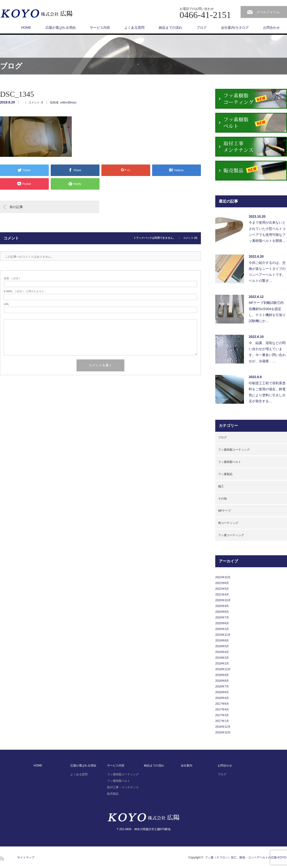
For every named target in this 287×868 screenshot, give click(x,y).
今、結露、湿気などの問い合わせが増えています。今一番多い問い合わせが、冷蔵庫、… (267, 352)
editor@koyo (68, 102)
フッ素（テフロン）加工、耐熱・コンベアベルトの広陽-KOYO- (246, 857)
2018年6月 (222, 692)
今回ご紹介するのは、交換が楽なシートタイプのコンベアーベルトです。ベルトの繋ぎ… (267, 272)
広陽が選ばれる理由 (61, 28)
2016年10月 (223, 732)
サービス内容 (100, 28)
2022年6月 (222, 583)
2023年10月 (223, 577)
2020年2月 (222, 629)
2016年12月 (223, 727)
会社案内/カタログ (235, 28)
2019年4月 (222, 652)
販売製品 (113, 794)
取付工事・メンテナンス (123, 787)
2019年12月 (223, 635)
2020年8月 (222, 612)
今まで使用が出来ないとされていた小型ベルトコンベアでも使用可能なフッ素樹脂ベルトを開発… (267, 232)
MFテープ (224, 511)
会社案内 (187, 766)
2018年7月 (222, 686)
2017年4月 (222, 709)
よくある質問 (134, 28)
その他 (222, 499)
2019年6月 (222, 641)
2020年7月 (222, 618)
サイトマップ (26, 857)
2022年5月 (222, 589)
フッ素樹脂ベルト (230, 462)
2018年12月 (223, 669)
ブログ (202, 28)
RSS (2, 859)
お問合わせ (271, 28)
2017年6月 (222, 704)
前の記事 (16, 207)
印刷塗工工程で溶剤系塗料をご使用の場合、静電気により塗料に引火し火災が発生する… (267, 392)
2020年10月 (223, 600)
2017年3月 (222, 715)
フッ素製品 (225, 474)
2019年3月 (222, 658)
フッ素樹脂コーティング (234, 450)
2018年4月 (222, 698)
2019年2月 (222, 664)
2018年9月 (222, 675)
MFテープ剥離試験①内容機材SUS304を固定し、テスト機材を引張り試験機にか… (267, 312)
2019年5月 (222, 646)
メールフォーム (268, 12)
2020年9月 (222, 606)
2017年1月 (222, 721)
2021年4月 (222, 595)
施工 (221, 486)
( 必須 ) (12, 278)
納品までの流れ (171, 28)
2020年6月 (222, 623)
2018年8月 (222, 681)
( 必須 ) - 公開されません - (25, 291)
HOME (26, 28)
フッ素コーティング (231, 535)
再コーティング (228, 523)
